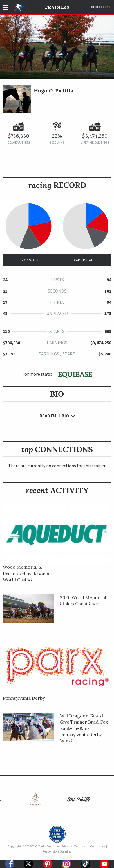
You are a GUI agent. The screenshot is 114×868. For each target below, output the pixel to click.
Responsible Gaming (57, 851)
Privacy (67, 846)
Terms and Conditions (90, 846)
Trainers (57, 7)
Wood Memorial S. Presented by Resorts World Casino (26, 573)
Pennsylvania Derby (24, 698)
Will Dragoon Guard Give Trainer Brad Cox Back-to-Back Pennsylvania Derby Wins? (84, 728)
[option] (36, 801)
